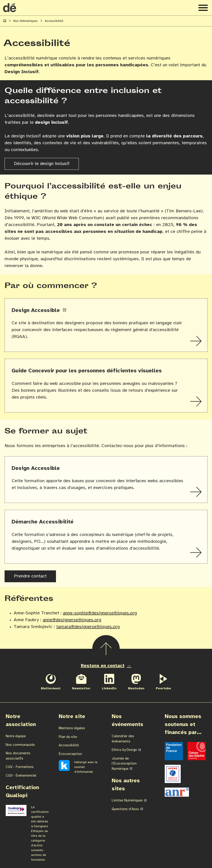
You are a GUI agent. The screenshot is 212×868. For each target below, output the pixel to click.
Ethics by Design (124, 750)
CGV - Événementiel (21, 776)
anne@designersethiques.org (72, 620)
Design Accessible (37, 310)
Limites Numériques (127, 801)
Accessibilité (69, 745)
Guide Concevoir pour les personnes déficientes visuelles (87, 371)
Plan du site (68, 737)
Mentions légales (72, 728)
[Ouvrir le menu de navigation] (203, 8)
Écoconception (70, 754)
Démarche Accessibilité (43, 522)
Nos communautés (20, 745)
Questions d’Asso (125, 809)
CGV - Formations (20, 767)
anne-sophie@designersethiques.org (100, 613)
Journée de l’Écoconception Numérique (124, 764)
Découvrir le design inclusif (42, 164)
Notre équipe (16, 736)
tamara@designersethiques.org (88, 627)
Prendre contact (30, 576)
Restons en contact (103, 666)
